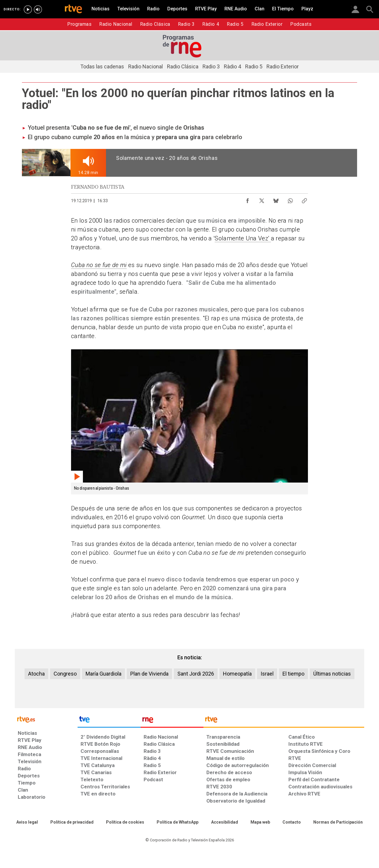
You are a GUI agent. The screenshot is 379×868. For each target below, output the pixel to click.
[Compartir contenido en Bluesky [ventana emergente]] (276, 199)
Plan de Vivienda (149, 674)
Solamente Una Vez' (243, 238)
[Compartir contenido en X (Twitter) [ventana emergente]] (262, 199)
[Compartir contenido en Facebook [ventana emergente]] (248, 199)
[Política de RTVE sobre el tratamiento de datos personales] (72, 822)
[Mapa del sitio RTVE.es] (260, 822)
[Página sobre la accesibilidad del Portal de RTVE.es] (225, 822)
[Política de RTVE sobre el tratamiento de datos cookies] (125, 822)
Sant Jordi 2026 (196, 674)
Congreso (65, 674)
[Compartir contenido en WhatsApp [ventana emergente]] (290, 199)
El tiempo (293, 674)
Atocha (36, 674)
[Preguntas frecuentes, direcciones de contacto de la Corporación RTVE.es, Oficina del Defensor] (292, 822)
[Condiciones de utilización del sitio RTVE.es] (27, 822)
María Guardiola (103, 674)
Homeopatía (237, 674)
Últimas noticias (332, 674)
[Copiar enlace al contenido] (304, 199)
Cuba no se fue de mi (99, 265)
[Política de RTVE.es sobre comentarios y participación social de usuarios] (338, 822)
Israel (267, 674)
